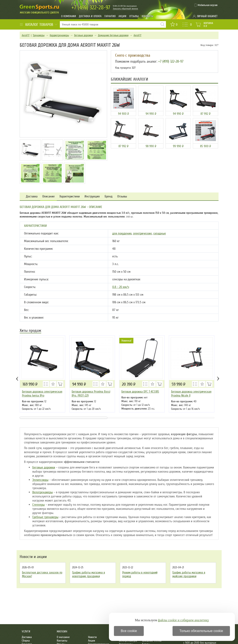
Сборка (26, 641)
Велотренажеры (43, 492)
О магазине (63, 637)
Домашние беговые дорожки (113, 35)
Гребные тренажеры (45, 517)
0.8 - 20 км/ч (121, 287)
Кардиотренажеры (59, 35)
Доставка (32, 197)
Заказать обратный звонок (126, 8)
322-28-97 (91, 8)
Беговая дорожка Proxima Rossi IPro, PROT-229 (91, 394)
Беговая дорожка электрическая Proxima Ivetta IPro (42, 394)
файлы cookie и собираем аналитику (183, 620)
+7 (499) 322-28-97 (171, 61)
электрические (142, 233)
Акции (122, 16)
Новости (92, 637)
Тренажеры (39, 35)
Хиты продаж (30, 331)
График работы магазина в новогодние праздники (89, 574)
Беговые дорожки (83, 35)
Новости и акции (33, 557)
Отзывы (134, 16)
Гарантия (110, 16)
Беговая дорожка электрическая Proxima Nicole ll (191, 394)
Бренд (109, 197)
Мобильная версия (208, 5)
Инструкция (92, 197)
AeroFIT (26, 35)
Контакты (147, 16)
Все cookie (129, 631)
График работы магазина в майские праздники (189, 574)
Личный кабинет (207, 16)
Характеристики (70, 197)
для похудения (122, 233)
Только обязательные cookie (201, 631)
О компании (69, 16)
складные (160, 233)
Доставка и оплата (90, 16)
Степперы (39, 505)
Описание (48, 197)
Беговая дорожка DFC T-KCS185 (140, 392)
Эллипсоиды (40, 480)
